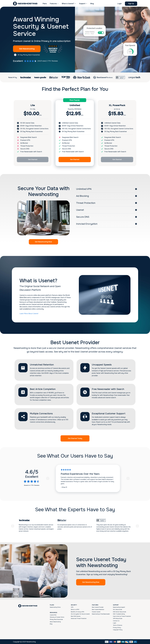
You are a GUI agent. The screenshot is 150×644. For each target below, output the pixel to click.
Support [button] (82, 4)
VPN (72, 607)
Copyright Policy (118, 629)
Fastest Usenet (96, 611)
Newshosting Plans (55, 607)
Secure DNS (83, 217)
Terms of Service (118, 625)
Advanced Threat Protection (79, 618)
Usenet (80, 210)
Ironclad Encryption (87, 223)
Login (120, 4)
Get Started (33, 159)
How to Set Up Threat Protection (122, 616)
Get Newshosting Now (43, 241)
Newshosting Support (119, 607)
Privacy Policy (117, 627)
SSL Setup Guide (117, 609)
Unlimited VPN (84, 189)
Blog (92, 4)
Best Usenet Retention (98, 609)
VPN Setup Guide (118, 618)
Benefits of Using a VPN (77, 611)
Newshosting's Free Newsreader (101, 614)
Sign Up (131, 4)
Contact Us (116, 620)
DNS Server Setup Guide (119, 611)
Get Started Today (75, 438)
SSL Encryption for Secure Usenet (80, 614)
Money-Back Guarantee (56, 619)
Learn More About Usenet (29, 313)
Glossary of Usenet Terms (57, 617)
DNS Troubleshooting (119, 614)
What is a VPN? (75, 609)
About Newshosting (55, 621)
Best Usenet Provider (98, 607)
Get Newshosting (28, 49)
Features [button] (53, 4)
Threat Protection (86, 203)
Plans (45, 4)
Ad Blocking (83, 196)
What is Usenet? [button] (68, 4)
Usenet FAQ (53, 615)
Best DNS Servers (76, 616)
